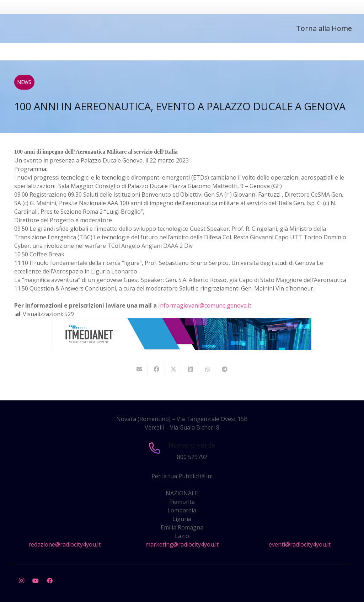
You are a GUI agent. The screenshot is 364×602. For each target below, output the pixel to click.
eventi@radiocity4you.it (300, 544)
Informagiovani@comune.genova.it (205, 305)
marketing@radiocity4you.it (182, 544)
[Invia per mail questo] (139, 369)
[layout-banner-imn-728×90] (182, 348)
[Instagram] (21, 581)
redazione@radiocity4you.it (65, 544)
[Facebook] (50, 581)
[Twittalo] (173, 369)
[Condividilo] (156, 369)
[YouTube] (36, 581)
